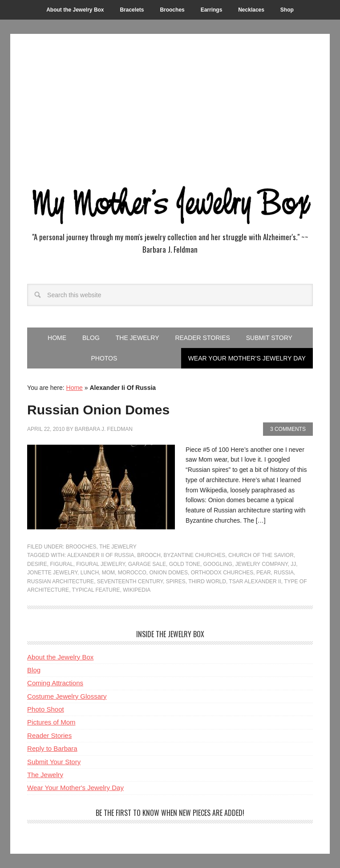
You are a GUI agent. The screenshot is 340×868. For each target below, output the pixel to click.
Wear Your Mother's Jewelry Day (75, 788)
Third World (207, 581)
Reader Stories (49, 735)
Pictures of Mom (51, 722)
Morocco (132, 573)
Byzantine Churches (195, 555)
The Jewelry (118, 547)
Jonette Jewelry (52, 573)
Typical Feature (96, 590)
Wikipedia (137, 590)
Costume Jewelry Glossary (67, 696)
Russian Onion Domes (98, 410)
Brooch (149, 555)
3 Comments (288, 429)
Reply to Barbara (52, 748)
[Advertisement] (170, 110)
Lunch (90, 573)
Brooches (81, 547)
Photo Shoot (46, 709)
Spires (176, 581)
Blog (34, 670)
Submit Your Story (54, 762)
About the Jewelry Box (60, 657)
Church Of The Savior (261, 555)
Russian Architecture (61, 581)
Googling (218, 564)
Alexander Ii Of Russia (101, 555)
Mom (108, 573)
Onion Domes (168, 573)
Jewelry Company (262, 564)
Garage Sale (147, 564)
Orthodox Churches (222, 573)
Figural (61, 564)
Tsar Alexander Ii (255, 581)
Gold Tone (185, 564)
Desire (37, 564)
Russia (284, 573)
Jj (293, 564)
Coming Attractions (55, 683)
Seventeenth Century (130, 581)
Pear (264, 573)
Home (75, 388)
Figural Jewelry (101, 564)
